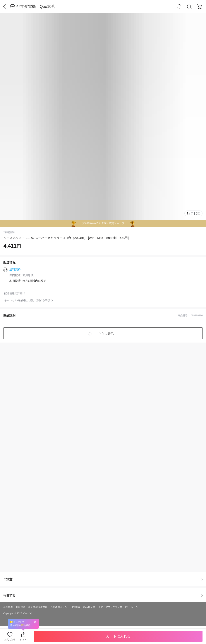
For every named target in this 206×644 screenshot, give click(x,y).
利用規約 (21, 607)
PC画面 (76, 607)
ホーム (134, 607)
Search (189, 7)
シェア (23, 640)
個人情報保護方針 (38, 607)
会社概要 (8, 607)
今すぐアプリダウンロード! (113, 607)
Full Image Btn (198, 213)
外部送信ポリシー (60, 607)
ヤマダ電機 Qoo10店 (36, 7)
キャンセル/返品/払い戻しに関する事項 (27, 300)
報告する (103, 595)
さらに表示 (106, 334)
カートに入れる (118, 636)
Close (35, 622)
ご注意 (103, 579)
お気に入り (10, 640)
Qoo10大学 (89, 607)
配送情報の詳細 (13, 293)
